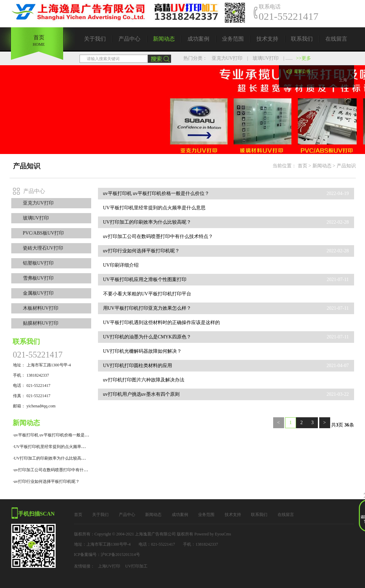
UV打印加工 (136, 566)
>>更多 (304, 58)
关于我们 (95, 39)
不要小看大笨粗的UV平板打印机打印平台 (147, 294)
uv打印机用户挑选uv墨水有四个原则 (141, 394)
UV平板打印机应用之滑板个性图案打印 (145, 279)
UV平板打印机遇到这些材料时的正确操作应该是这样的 (162, 323)
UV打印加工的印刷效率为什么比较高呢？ (147, 222)
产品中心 (129, 39)
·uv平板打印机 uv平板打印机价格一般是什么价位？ (59, 435)
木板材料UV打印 (41, 308)
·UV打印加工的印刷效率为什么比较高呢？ (51, 458)
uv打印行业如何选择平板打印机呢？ (141, 251)
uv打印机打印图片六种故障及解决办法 (144, 380)
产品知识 (346, 166)
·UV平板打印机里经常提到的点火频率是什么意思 (57, 447)
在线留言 (336, 39)
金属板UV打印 (38, 293)
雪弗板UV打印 (38, 278)
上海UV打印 (109, 566)
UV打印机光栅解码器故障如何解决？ (142, 351)
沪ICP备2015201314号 (120, 555)
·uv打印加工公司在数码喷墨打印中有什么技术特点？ (61, 470)
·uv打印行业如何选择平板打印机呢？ (46, 481)
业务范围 (233, 39)
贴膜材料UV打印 (41, 323)
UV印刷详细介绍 (121, 265)
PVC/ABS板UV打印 (44, 233)
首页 (303, 166)
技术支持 (267, 39)
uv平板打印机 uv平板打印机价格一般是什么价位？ (156, 193)
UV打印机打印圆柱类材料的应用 (138, 366)
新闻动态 (164, 39)
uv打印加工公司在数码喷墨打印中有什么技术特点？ (158, 236)
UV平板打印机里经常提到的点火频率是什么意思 (154, 208)
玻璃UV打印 (266, 58)
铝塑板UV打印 (38, 263)
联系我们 (302, 39)
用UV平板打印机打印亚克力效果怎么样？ (147, 308)
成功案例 (198, 39)
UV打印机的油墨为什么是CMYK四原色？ (147, 337)
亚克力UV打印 (227, 58)
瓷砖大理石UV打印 (43, 248)
